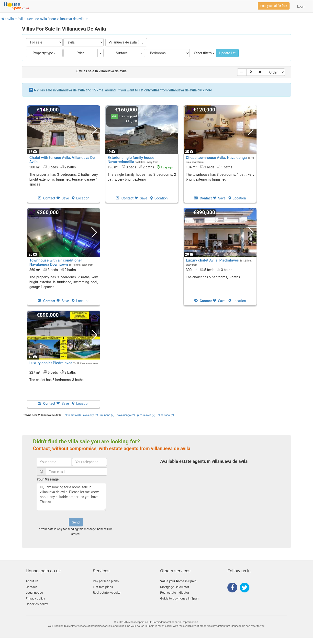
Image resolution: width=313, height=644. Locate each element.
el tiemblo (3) (73, 415)
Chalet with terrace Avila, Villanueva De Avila (62, 160)
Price (81, 53)
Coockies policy (37, 604)
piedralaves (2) (146, 415)
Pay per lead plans (106, 581)
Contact (31, 587)
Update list (227, 53)
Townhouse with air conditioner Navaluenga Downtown (56, 262)
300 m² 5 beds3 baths (209, 270)
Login (301, 6)
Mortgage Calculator (175, 587)
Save (63, 198)
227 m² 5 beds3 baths (53, 372)
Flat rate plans (103, 587)
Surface (122, 53)
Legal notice (34, 593)
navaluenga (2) (126, 415)
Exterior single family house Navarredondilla (131, 160)
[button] (16, 19)
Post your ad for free (274, 6)
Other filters (204, 53)
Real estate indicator (175, 593)
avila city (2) (90, 415)
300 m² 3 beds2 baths (53, 167)
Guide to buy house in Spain (180, 598)
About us (32, 581)
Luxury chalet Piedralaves (51, 363)
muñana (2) (107, 415)
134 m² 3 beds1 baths (209, 167)
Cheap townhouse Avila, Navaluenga (216, 158)
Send (76, 522)
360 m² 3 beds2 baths (53, 270)
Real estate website (107, 593)
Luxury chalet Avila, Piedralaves (212, 260)
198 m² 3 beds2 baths (140, 167)
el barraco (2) (166, 415)
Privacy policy (35, 598)
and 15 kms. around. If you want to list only (123, 90)
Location (80, 198)
